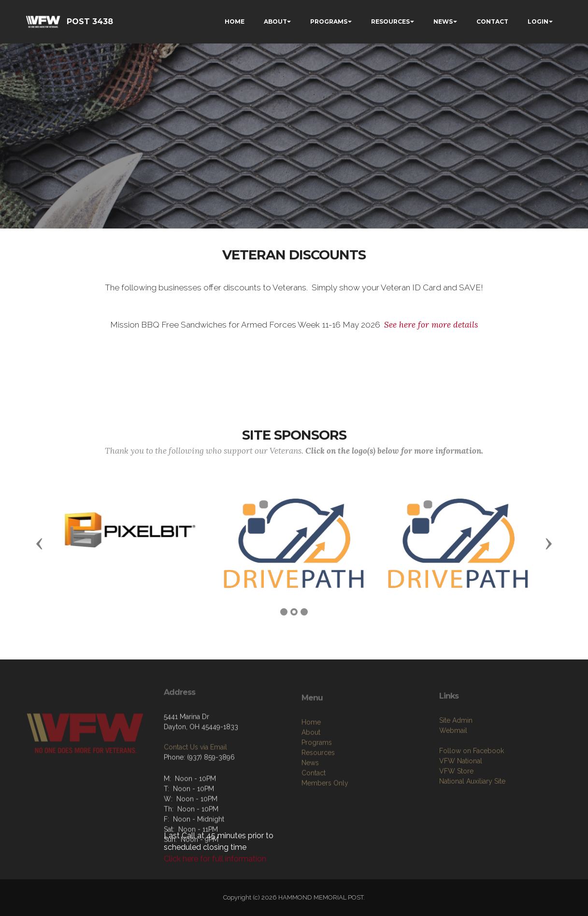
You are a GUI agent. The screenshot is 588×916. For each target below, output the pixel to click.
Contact (314, 805)
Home (311, 755)
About (311, 765)
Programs (317, 775)
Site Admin (456, 750)
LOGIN (538, 21)
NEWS (443, 21)
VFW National (461, 790)
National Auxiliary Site (472, 811)
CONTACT (492, 21)
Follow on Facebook (472, 780)
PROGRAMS (329, 21)
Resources (318, 785)
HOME (235, 21)
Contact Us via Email (195, 770)
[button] (40, 543)
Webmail (453, 760)
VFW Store (456, 801)
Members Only (325, 816)
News (310, 795)
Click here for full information (215, 859)
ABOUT (275, 21)
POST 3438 (90, 21)
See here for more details (431, 325)
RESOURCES (390, 21)
